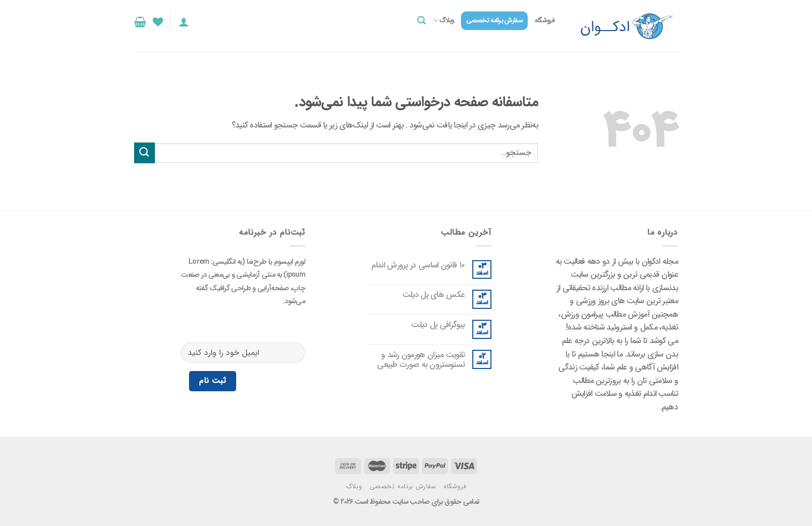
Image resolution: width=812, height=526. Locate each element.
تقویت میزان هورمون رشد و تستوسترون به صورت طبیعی (421, 360)
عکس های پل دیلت (434, 295)
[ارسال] (144, 153)
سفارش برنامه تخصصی (494, 21)
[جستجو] (422, 20)
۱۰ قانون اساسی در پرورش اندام (418, 265)
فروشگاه (545, 21)
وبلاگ (444, 21)
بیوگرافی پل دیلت (438, 325)
